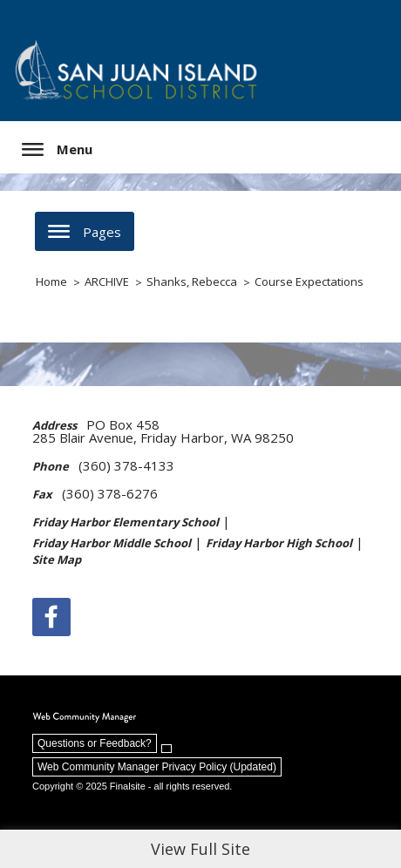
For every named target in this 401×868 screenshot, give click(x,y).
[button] (57, 149)
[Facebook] (51, 617)
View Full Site (200, 849)
